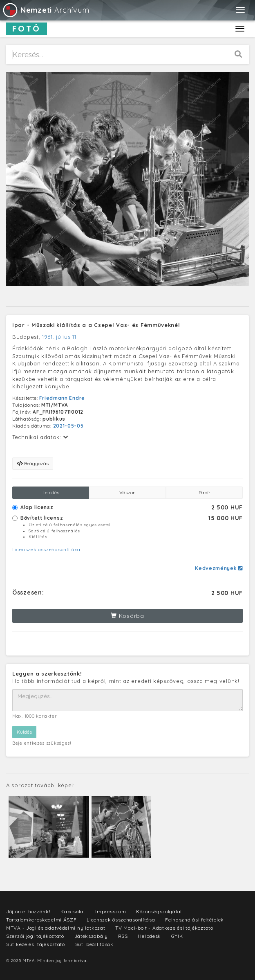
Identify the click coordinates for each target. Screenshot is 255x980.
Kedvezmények (219, 568)
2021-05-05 (68, 426)
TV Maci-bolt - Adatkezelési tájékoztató (164, 928)
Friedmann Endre (62, 398)
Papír (205, 492)
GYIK (177, 936)
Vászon (127, 492)
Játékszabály (91, 936)
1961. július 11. (60, 337)
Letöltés (51, 492)
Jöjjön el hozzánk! (28, 911)
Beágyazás (33, 463)
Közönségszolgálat (159, 911)
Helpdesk (149, 936)
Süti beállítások (94, 944)
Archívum (46, 10)
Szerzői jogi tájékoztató (35, 936)
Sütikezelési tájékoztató (36, 944)
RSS (123, 936)
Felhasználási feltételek (195, 920)
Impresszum (111, 911)
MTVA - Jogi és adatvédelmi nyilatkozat (56, 928)
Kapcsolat (73, 911)
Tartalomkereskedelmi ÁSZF (41, 920)
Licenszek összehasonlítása (46, 549)
